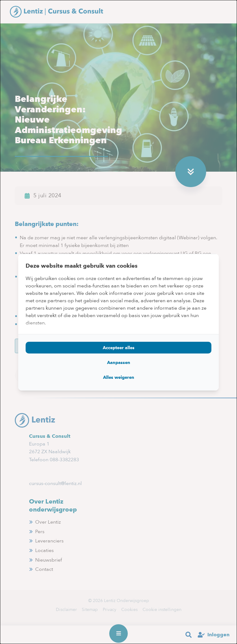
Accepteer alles (119, 348)
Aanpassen (119, 362)
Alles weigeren (119, 377)
